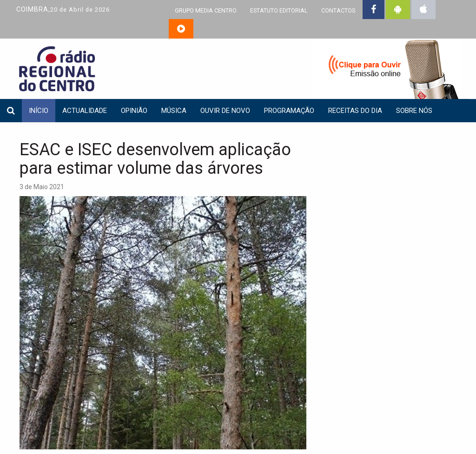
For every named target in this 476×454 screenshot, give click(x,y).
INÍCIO (39, 111)
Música (174, 111)
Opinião (134, 111)
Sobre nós (414, 111)
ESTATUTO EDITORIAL (279, 10)
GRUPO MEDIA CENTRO (206, 10)
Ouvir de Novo (225, 111)
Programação (289, 111)
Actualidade (85, 111)
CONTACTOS (338, 10)
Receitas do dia (355, 111)
